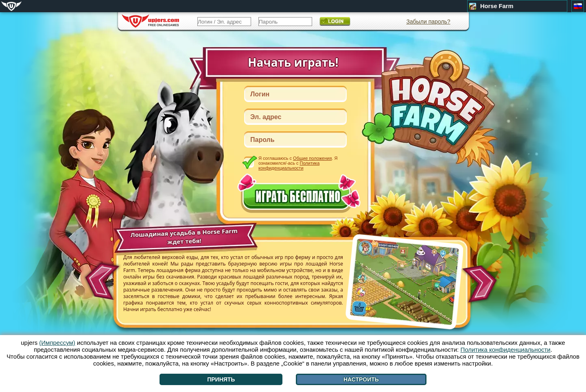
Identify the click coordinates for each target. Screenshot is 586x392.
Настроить (361, 379)
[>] (482, 284)
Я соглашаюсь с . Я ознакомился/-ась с (298, 163)
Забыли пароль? (428, 22)
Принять (221, 379)
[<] (101, 279)
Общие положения (312, 158)
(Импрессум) (57, 343)
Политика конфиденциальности (289, 166)
